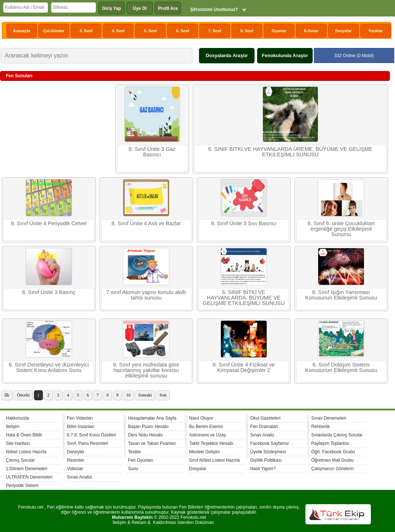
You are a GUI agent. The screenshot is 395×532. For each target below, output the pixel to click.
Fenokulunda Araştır (285, 55)
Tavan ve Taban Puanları (152, 443)
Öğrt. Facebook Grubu (333, 452)
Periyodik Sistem (22, 486)
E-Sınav (311, 31)
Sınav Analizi (80, 477)
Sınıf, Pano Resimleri (88, 443)
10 (128, 395)
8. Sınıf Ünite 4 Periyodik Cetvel (49, 223)
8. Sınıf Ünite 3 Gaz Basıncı (152, 152)
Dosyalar (343, 31)
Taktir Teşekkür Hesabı (211, 443)
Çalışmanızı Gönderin (332, 469)
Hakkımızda (17, 418)
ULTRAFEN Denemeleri (29, 477)
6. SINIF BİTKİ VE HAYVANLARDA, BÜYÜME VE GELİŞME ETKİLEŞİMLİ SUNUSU (244, 298)
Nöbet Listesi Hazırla (26, 452)
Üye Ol (140, 8)
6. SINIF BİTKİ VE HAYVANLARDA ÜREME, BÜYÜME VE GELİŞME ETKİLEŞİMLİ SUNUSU (290, 152)
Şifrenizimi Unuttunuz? (214, 10)
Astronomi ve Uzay (208, 435)
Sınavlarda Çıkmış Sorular (337, 435)
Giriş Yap (112, 8)
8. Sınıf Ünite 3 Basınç (49, 292)
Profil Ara (168, 8)
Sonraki (145, 395)
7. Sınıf (215, 31)
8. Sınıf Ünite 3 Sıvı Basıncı (244, 223)
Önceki (23, 395)
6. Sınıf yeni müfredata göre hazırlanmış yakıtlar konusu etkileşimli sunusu (146, 370)
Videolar (75, 469)
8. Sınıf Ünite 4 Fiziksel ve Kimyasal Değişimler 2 (244, 367)
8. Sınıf (247, 31)
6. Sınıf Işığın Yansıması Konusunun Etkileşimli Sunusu (341, 295)
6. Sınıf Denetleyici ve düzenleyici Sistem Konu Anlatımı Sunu (49, 367)
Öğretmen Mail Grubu (332, 460)
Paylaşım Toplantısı (330, 443)
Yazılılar (376, 31)
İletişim (13, 427)
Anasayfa (21, 31)
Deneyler (76, 452)
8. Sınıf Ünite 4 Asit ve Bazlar (146, 223)
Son (163, 395)
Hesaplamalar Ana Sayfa (152, 418)
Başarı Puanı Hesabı (148, 427)
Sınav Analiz (262, 435)
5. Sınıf (151, 31)
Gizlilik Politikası (266, 460)
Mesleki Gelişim (204, 452)
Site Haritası (18, 443)
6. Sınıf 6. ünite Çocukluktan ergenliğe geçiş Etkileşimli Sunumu (341, 229)
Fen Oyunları (141, 460)
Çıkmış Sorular (20, 460)
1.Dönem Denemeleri (27, 469)
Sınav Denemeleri (329, 418)
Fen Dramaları (264, 427)
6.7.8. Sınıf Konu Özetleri (91, 435)
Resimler (76, 460)
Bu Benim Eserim (206, 427)
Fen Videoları (80, 418)
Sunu (133, 469)
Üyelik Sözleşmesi (268, 452)
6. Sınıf (183, 31)
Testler (134, 452)
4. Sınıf (118, 31)
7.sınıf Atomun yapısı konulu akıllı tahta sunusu (146, 295)
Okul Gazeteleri (265, 418)
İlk (7, 395)
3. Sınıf (86, 31)
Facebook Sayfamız (270, 443)
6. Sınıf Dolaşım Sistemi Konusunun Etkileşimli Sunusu (341, 367)
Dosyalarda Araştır (227, 55)
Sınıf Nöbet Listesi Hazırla (215, 460)
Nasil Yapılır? (263, 469)
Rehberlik (321, 427)
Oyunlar (279, 31)
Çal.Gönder (54, 31)
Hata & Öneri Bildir (24, 435)
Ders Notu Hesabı (145, 435)
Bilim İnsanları (81, 427)
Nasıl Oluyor (201, 418)
